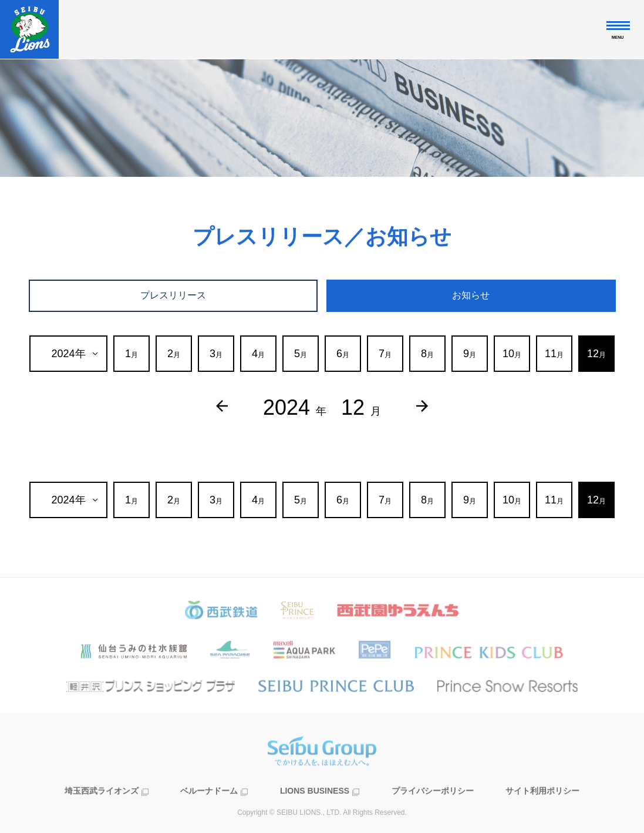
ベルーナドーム (209, 807)
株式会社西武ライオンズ (29, 29)
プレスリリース (173, 295)
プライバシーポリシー (433, 807)
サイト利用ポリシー (542, 807)
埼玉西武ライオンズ (102, 807)
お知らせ (471, 295)
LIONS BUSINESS (315, 807)
